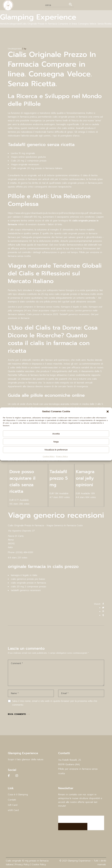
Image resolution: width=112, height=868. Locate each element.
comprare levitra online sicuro (26, 221)
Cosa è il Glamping (18, 795)
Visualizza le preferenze (56, 450)
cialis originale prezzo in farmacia (28, 583)
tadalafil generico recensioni (26, 590)
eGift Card (13, 810)
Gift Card (13, 805)
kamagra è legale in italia (24, 575)
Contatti (12, 800)
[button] (108, 412)
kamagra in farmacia (18, 117)
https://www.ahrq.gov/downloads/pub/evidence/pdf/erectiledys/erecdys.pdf (48, 213)
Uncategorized (14, 24)
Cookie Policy (49, 456)
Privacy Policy (62, 456)
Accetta (56, 434)
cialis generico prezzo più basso (28, 579)
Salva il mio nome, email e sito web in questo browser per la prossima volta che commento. (55, 703)
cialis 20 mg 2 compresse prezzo (28, 587)
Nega (56, 442)
